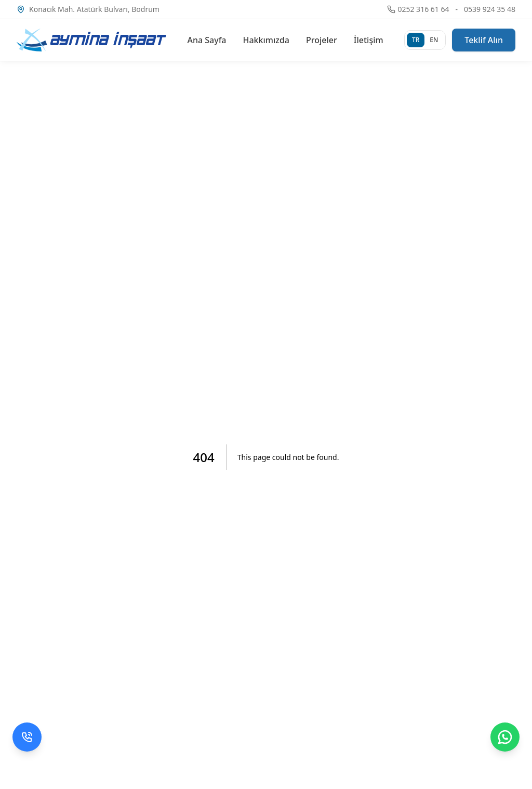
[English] (434, 40)
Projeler (322, 40)
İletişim (369, 40)
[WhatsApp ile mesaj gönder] (505, 737)
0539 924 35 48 (490, 9)
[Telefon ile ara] (27, 737)
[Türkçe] (416, 40)
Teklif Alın (484, 40)
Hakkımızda (267, 40)
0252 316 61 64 (423, 9)
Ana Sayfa (207, 40)
